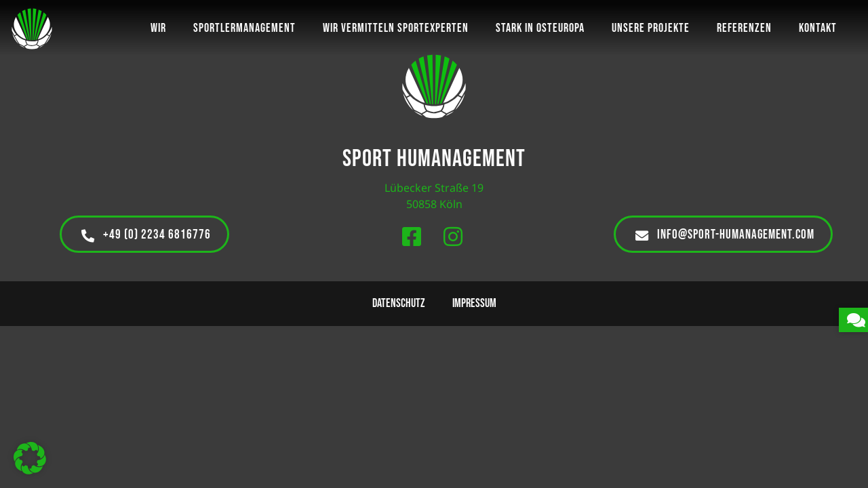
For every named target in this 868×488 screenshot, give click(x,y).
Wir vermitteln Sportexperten (396, 28)
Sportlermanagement (244, 28)
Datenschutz (399, 303)
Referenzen (744, 28)
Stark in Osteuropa (540, 28)
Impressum (474, 303)
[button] (30, 458)
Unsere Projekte (651, 28)
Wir (158, 28)
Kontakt (818, 28)
